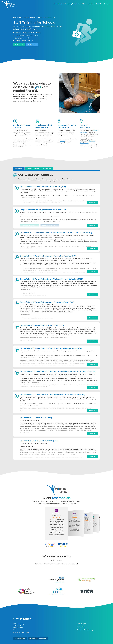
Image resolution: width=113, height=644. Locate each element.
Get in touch (18, 45)
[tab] (19, 169)
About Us (91, 4)
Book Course (32, 45)
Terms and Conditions (84, 630)
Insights (99, 4)
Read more (92, 202)
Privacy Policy (81, 627)
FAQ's (83, 4)
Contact (107, 4)
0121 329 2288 (21, 638)
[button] (59, 4)
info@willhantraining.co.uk (39, 638)
